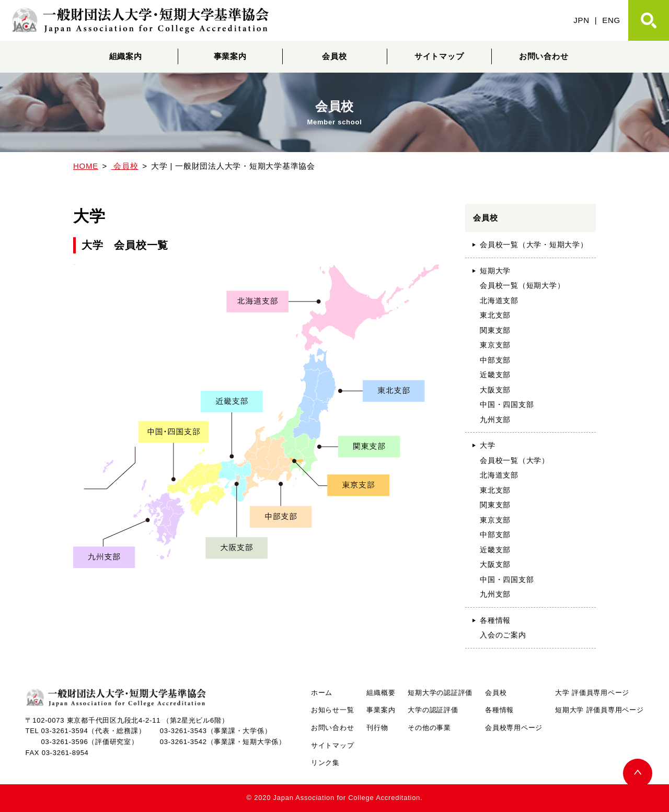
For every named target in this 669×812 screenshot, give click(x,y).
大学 (488, 445)
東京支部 (495, 345)
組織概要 (381, 693)
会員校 (334, 56)
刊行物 (377, 728)
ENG (611, 20)
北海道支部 (499, 300)
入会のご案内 (503, 635)
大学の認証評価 (433, 710)
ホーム (322, 693)
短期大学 (495, 271)
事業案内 (230, 56)
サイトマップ (439, 56)
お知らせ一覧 (333, 710)
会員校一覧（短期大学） (522, 285)
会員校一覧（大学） (515, 460)
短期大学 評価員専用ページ (599, 710)
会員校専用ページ (514, 728)
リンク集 (325, 763)
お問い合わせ (544, 56)
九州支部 (495, 420)
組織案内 (126, 56)
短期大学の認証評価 (440, 693)
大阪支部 (495, 390)
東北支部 (495, 315)
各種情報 (495, 620)
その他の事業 (429, 728)
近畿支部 (495, 375)
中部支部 (495, 360)
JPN (581, 20)
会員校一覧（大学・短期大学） (534, 245)
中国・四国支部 (507, 404)
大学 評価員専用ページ (592, 693)
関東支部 (495, 330)
